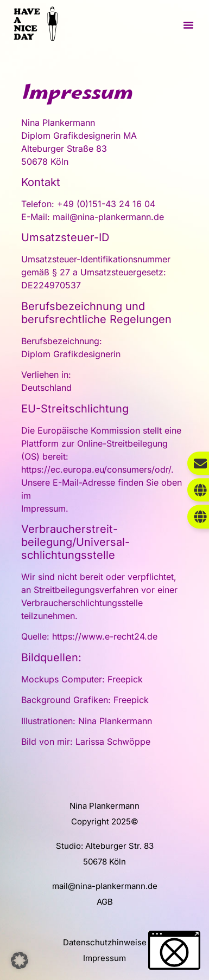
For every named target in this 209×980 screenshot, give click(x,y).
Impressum (104, 958)
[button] (188, 25)
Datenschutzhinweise (105, 942)
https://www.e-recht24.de (105, 636)
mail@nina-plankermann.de (105, 886)
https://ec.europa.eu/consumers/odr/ (96, 469)
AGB (105, 902)
